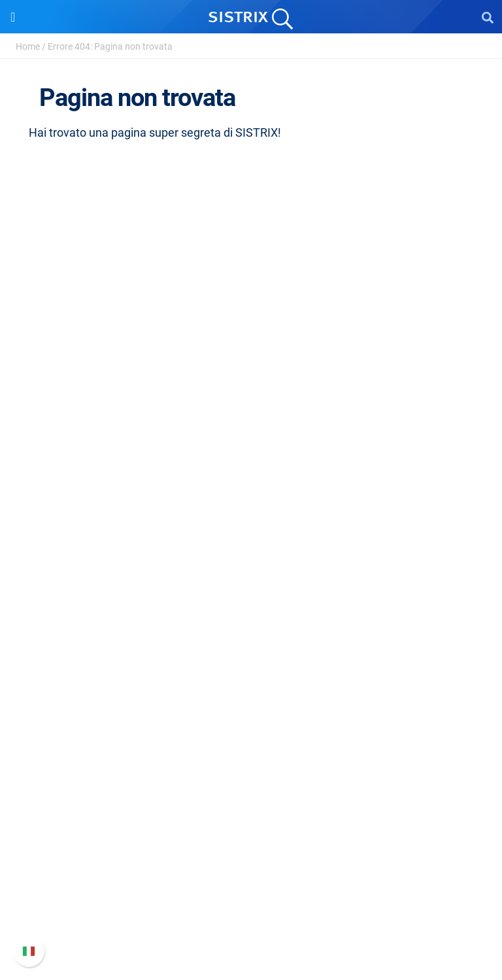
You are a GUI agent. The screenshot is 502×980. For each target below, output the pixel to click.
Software (251, 514)
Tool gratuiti (251, 751)
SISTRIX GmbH (251, 364)
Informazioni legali (251, 473)
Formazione (251, 431)
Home (28, 46)
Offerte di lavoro (251, 410)
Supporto (251, 814)
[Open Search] (488, 17)
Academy (251, 709)
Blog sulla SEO (251, 730)
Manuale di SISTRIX (251, 838)
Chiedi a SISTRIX (251, 668)
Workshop (251, 689)
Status (251, 922)
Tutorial (251, 772)
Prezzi (251, 539)
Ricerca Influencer (251, 602)
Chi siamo (251, 389)
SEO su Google (251, 560)
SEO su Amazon (251, 581)
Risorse (251, 643)
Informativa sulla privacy (251, 452)
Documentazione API (251, 880)
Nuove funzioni (251, 859)
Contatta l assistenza (251, 901)
